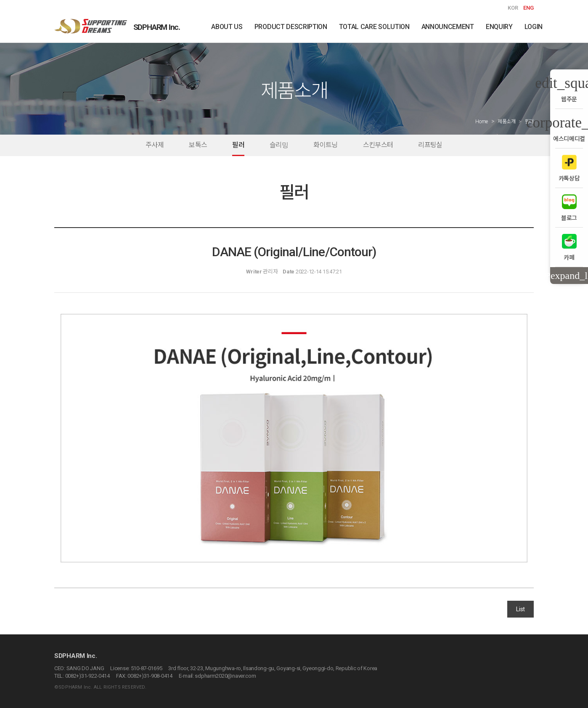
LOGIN (534, 27)
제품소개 (507, 122)
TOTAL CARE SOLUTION (374, 27)
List (520, 609)
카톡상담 (569, 168)
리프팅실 (430, 145)
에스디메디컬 (569, 129)
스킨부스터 (378, 145)
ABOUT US (227, 27)
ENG (528, 8)
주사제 (155, 145)
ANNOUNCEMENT (448, 27)
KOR (513, 8)
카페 (569, 247)
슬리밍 (279, 145)
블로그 (569, 208)
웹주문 (569, 89)
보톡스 (198, 145)
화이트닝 (325, 145)
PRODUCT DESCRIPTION (291, 27)
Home (482, 122)
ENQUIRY (499, 27)
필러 (238, 145)
